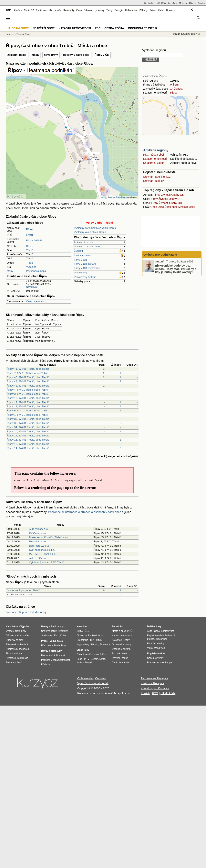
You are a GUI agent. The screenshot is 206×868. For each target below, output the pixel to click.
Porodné (61, 655)
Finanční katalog (156, 644)
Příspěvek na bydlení (17, 644)
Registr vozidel (155, 635)
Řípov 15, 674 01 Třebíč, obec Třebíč (28, 444)
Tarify (109, 10)
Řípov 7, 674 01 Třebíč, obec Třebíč (27, 373)
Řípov (29, 246)
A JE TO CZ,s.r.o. (39, 558)
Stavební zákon (120, 658)
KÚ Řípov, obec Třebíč (20, 594)
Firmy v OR (80, 260)
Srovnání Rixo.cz (154, 181)
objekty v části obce (76, 55)
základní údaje (17, 55)
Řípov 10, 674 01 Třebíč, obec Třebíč (28, 431)
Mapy (10, 271)
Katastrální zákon (154, 163)
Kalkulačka (131, 10)
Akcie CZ (29, 10)
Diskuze (171, 10)
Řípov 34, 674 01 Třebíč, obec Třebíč (28, 427)
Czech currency (155, 658)
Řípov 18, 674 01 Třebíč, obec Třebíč (28, 406)
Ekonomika (82, 640)
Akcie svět (42, 10)
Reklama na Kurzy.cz (154, 678)
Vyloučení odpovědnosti (93, 683)
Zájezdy (166, 3)
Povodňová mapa (36, 271)
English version (156, 653)
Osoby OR (178, 195)
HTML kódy (168, 693)
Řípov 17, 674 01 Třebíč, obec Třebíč (28, 436)
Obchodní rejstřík (152, 3)
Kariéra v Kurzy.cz (153, 683)
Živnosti (78, 251)
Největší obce (44, 28)
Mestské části (187, 207)
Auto (150, 631)
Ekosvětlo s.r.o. (38, 541)
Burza (80, 631)
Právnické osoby (83, 242)
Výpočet (25, 626)
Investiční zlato (91, 654)
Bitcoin (88, 10)
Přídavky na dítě (14, 640)
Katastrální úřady (121, 640)
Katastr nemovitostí (155, 159)
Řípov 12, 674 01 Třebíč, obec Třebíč (28, 402)
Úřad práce (47, 645)
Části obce (171, 207)
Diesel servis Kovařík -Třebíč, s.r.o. (49, 537)
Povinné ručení (14, 662)
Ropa (79, 659)
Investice (82, 626)
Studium (202, 3)
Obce (154, 207)
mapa (35, 55)
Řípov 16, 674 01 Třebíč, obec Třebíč (28, 440)
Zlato (79, 10)
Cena (157, 631)
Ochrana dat (85, 678)
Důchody (46, 664)
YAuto (175, 3)
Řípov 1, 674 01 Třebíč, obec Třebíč (27, 415)
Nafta (102, 659)
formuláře (124, 662)
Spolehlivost (167, 631)
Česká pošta (114, 28)
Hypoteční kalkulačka (17, 658)
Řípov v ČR (102, 55)
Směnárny (47, 635)
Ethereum (105, 644)
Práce (153, 10)
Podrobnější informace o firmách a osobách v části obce (85, 512)
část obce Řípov (155, 76)
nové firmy (51, 55)
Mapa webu (160, 648)
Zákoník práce (119, 653)
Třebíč (30, 250)
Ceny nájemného (36, 301)
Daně (115, 662)
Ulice (161, 207)
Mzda (57, 645)
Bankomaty (57, 626)
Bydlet (193, 3)
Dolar (63, 635)
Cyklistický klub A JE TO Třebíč (47, 562)
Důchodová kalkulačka (18, 635)
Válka (161, 10)
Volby (150, 648)
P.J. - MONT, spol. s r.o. (42, 554)
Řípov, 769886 (34, 240)
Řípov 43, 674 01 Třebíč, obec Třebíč (28, 381)
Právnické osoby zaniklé (88, 247)
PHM (87, 659)
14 (120, 590)
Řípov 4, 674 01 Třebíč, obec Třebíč (27, 390)
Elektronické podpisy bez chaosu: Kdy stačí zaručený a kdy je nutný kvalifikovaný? (176, 269)
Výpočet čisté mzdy (16, 631)
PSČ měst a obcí (154, 155)
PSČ (98, 28)
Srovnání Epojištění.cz (157, 177)
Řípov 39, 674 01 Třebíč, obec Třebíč (28, 419)
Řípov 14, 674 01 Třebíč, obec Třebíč (28, 448)
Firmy (157, 195)
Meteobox (184, 3)
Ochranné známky (121, 644)
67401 (30, 235)
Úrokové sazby (49, 631)
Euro (56, 635)
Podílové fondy (96, 635)
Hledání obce (18, 28)
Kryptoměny (83, 644)
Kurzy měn (55, 10)
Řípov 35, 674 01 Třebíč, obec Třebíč (28, 423)
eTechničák (161, 639)
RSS (155, 693)
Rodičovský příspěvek (17, 649)
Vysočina (31, 267)
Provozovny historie (85, 277)
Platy (64, 645)
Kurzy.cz (10, 34)
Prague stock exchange (159, 662)
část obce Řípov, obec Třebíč (23, 590)
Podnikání (117, 626)
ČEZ (87, 631)
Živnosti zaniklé (83, 256)
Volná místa (56, 641)
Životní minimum (15, 653)
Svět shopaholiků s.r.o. (42, 550)
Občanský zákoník (121, 649)
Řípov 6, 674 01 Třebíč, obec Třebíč (27, 411)
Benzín (94, 659)
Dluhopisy (82, 635)
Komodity (69, 10)
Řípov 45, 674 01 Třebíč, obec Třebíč (28, 377)
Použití (145, 693)
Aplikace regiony (156, 150)
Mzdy (99, 640)
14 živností (177, 89)
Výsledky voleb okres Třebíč (90, 232)
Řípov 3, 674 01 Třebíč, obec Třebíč (27, 394)
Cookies (100, 678)
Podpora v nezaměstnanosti (56, 660)
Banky (45, 626)
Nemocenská (48, 655)
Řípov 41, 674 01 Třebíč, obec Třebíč (28, 369)
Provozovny (81, 273)
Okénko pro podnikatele (160, 255)
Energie (119, 10)
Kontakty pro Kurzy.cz (155, 688)
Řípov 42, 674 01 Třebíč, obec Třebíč (28, 386)
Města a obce (119, 631)
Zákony (143, 10)
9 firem (174, 85)
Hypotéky (99, 10)
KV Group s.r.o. (38, 533)
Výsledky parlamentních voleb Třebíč (95, 228)
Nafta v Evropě (84, 662)
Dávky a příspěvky (51, 651)
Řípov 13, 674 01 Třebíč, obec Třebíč (28, 398)
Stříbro (103, 654)
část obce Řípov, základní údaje (27, 612)
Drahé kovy (83, 650)
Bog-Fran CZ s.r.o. (40, 546)
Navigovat (32, 287)
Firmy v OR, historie (85, 264)
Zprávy (18, 10)
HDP (93, 640)
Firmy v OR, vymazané (87, 268)
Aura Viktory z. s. (39, 529)
